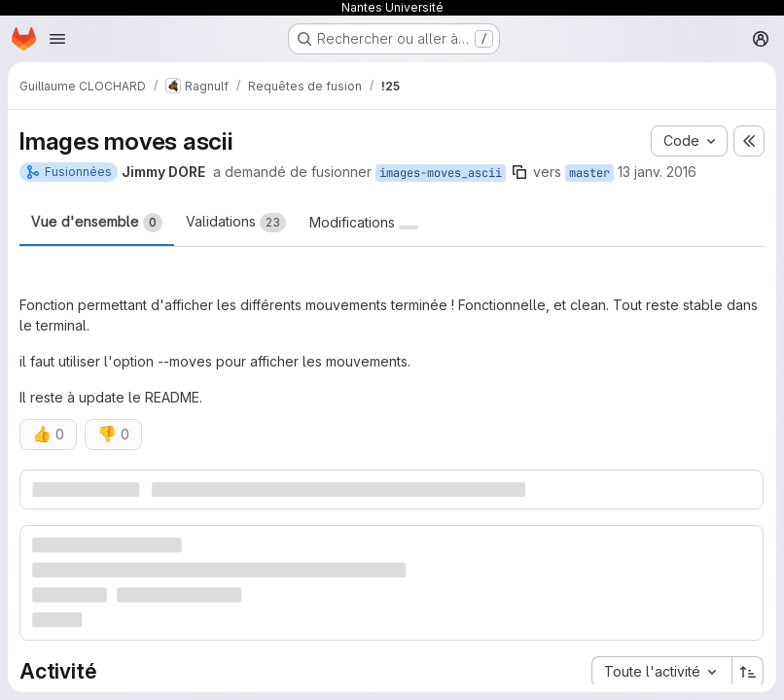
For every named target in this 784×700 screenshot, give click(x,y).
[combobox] (661, 672)
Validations (236, 223)
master (589, 173)
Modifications (364, 223)
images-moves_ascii (441, 173)
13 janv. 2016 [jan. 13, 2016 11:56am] (657, 172)
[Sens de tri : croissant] (748, 672)
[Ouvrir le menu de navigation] (57, 39)
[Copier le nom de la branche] (519, 172)
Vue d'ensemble (97, 223)
